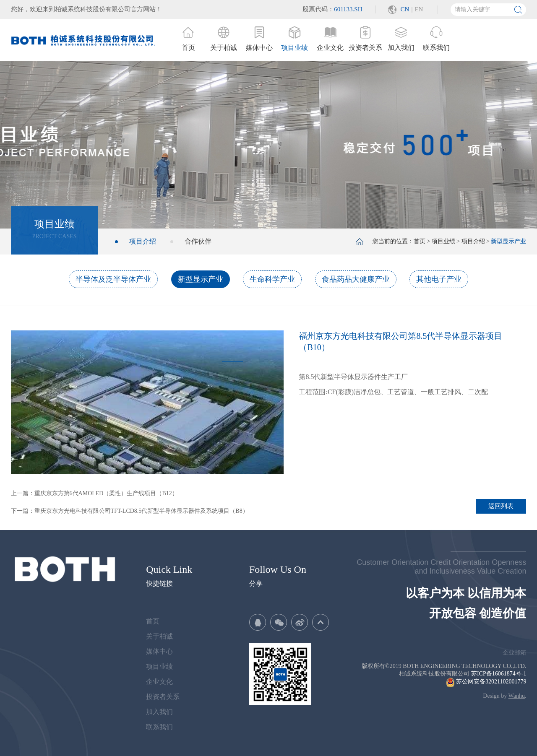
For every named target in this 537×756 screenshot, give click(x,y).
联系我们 (159, 727)
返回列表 (501, 506)
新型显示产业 (201, 279)
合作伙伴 (198, 241)
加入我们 (159, 712)
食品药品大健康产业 (356, 279)
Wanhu (517, 696)
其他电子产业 (439, 279)
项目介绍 (143, 241)
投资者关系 (163, 697)
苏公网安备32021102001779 (486, 682)
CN (405, 9)
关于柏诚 (159, 636)
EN (419, 9)
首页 (420, 241)
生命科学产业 (272, 279)
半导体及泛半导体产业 (113, 279)
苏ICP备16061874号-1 (499, 674)
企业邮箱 (514, 653)
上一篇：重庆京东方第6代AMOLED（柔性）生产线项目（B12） (94, 493)
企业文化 (159, 682)
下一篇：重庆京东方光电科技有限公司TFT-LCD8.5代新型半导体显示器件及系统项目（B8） (130, 511)
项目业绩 (443, 241)
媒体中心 (159, 651)
